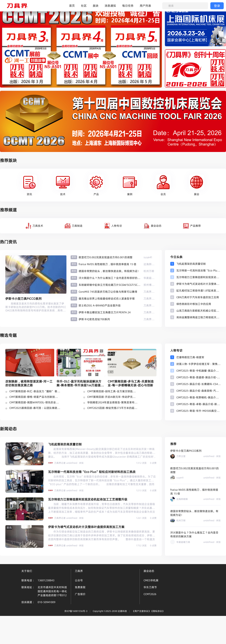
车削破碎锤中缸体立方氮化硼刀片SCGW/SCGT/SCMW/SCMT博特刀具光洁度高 (110, 285)
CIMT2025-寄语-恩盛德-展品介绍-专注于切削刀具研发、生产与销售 (199, 377)
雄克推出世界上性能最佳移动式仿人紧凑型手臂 (107, 299)
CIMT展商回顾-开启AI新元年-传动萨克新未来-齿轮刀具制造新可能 (113, 397)
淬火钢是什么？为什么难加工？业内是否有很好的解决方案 (110, 278)
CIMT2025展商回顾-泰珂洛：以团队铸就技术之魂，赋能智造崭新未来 (35, 408)
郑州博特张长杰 (150, 285)
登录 (217, 6)
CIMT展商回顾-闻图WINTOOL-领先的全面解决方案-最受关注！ (35, 402)
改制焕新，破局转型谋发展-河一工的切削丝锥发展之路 (29, 383)
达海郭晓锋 (150, 264)
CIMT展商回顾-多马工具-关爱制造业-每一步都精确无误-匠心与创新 (131, 383)
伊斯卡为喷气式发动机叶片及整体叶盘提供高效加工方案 (199, 284)
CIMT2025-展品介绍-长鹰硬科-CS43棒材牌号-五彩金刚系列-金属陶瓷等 (199, 384)
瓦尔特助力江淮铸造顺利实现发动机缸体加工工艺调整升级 (199, 277)
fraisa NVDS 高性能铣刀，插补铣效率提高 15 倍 (107, 264)
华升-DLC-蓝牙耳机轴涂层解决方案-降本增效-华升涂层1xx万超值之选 (80, 383)
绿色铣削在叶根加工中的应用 (194, 304)
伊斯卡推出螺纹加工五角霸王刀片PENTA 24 (105, 312)
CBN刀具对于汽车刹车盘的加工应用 (198, 297)
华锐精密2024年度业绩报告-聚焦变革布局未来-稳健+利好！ (113, 402)
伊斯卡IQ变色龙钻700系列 (94, 319)
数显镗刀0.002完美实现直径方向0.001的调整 (106, 257)
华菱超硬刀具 (150, 278)
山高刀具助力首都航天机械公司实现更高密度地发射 (199, 311)
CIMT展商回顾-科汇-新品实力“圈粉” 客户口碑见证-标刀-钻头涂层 (35, 391)
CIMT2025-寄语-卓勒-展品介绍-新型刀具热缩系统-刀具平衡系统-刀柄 (199, 404)
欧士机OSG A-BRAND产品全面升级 (100, 305)
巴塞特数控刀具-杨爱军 (190, 357)
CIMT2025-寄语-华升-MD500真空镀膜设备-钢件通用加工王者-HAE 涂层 (199, 411)
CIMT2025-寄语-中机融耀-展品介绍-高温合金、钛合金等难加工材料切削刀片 (199, 371)
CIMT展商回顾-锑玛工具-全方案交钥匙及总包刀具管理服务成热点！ (113, 391)
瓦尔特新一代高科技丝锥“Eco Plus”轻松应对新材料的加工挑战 (199, 270)
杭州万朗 (149, 271)
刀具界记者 (150, 292)
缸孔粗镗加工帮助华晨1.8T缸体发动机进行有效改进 (199, 291)
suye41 (148, 257)
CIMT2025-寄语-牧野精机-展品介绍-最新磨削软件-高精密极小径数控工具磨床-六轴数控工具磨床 (199, 397)
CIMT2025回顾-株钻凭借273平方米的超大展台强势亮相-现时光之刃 (113, 408)
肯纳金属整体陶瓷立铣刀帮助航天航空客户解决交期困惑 (199, 317)
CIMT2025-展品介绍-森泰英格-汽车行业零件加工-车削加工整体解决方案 (199, 391)
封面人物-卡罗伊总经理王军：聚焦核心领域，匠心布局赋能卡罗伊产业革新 (199, 364)
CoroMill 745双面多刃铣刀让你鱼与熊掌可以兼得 (108, 292)
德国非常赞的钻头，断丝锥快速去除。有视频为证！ (109, 271)
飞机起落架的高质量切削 (191, 264)
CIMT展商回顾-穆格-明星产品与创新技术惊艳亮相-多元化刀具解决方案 (35, 397)
